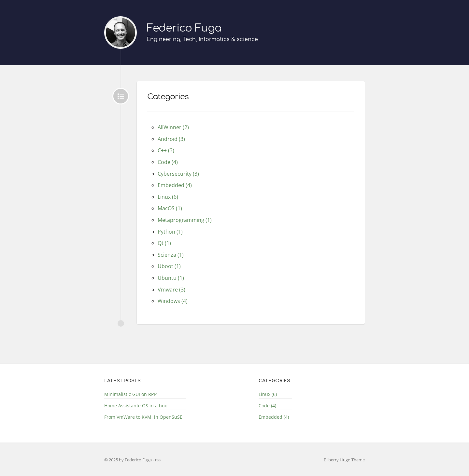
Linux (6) (168, 197)
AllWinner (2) (173, 127)
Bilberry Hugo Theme (344, 460)
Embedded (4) (175, 185)
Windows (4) (173, 301)
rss (158, 460)
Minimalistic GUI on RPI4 (131, 394)
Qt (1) (164, 243)
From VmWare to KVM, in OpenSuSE (143, 417)
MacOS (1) (170, 208)
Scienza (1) (171, 255)
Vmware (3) (171, 290)
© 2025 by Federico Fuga (128, 460)
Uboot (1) (169, 266)
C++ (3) (166, 150)
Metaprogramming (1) (185, 220)
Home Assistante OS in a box (135, 406)
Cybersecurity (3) (178, 174)
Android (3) (171, 139)
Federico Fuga (184, 28)
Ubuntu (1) (171, 278)
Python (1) (170, 232)
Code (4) (168, 162)
